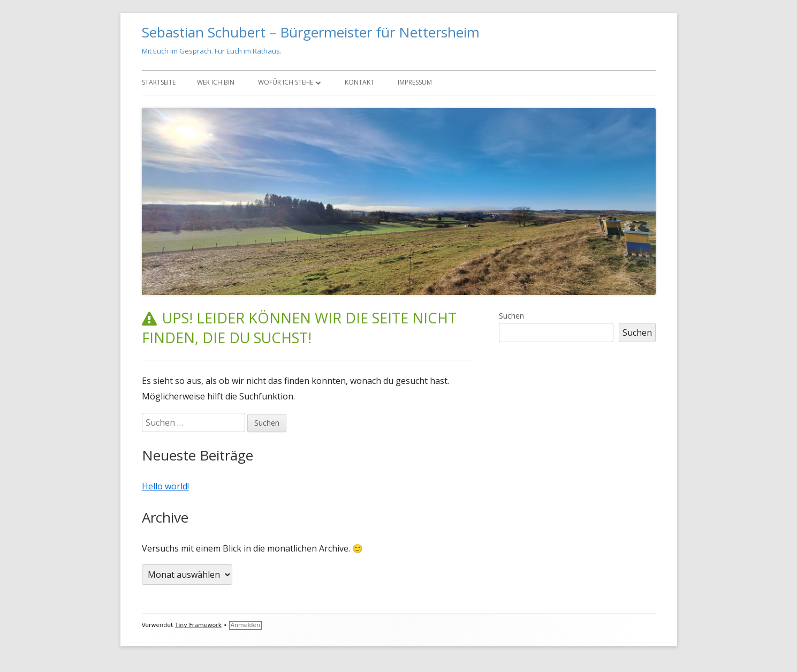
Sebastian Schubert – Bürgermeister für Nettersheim (311, 32)
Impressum (415, 82)
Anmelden (246, 625)
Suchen (511, 316)
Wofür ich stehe (286, 82)
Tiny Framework (198, 625)
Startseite (159, 82)
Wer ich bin (216, 82)
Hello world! (165, 486)
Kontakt (359, 82)
